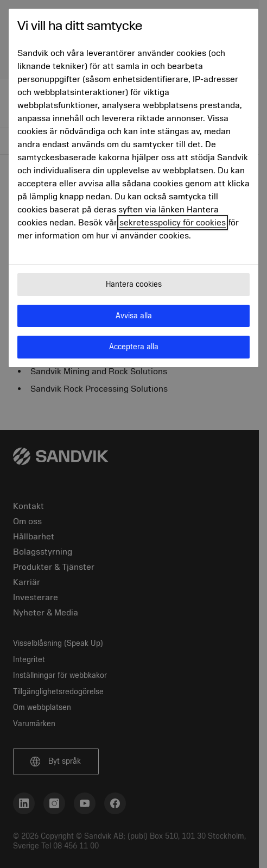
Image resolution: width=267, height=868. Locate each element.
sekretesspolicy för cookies (173, 223)
